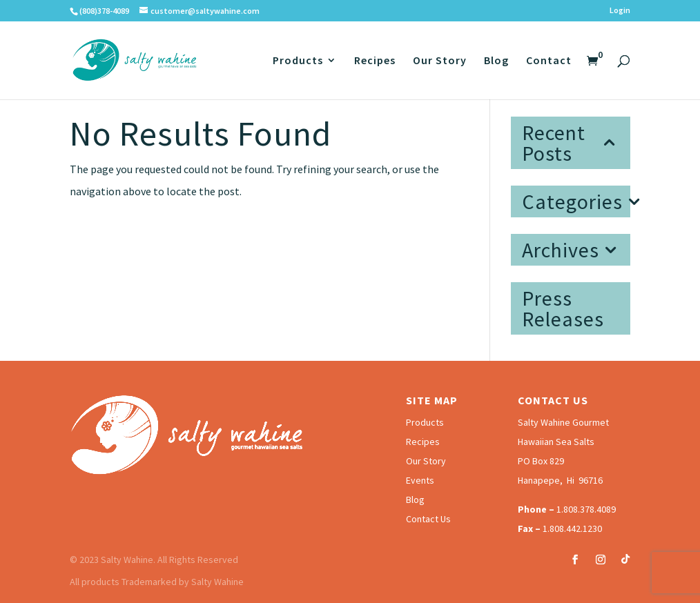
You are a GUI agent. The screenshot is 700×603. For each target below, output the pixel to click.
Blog (496, 61)
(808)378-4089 (104, 11)
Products (298, 61)
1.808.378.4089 (586, 509)
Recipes (375, 61)
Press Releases (563, 308)
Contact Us (428, 519)
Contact (549, 61)
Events (420, 480)
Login (620, 11)
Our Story (440, 61)
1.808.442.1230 (572, 528)
